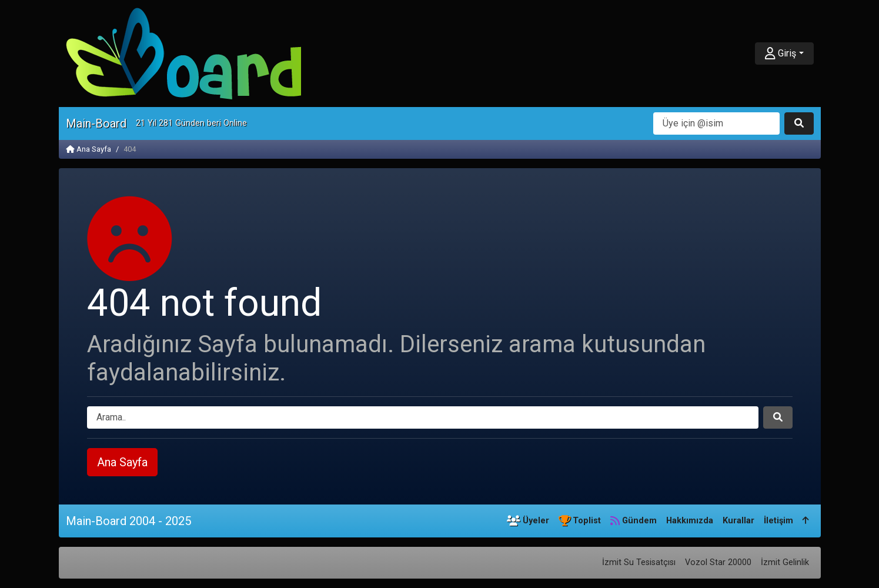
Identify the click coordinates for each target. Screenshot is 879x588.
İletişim (778, 521)
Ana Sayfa (88, 149)
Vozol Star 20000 (718, 562)
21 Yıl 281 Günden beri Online (191, 123)
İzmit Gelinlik (785, 562)
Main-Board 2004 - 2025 (128, 521)
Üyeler (528, 521)
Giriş (781, 53)
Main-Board (96, 123)
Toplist (580, 521)
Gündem (634, 521)
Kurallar (738, 521)
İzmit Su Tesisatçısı (639, 562)
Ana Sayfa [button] (122, 462)
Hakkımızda (690, 521)
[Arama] (716, 123)
